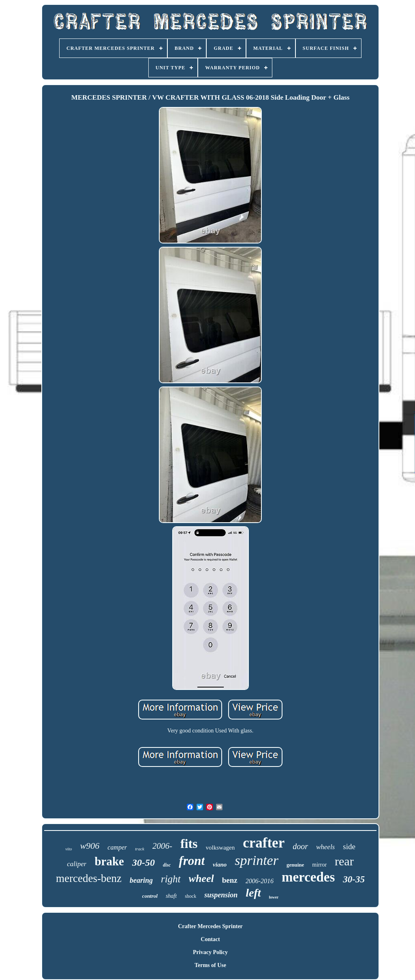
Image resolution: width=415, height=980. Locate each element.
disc (167, 865)
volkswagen (220, 848)
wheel (201, 879)
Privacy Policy (210, 952)
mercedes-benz (89, 878)
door (300, 846)
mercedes (308, 877)
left (253, 893)
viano (220, 865)
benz (230, 880)
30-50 (143, 863)
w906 (90, 846)
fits (189, 843)
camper (117, 847)
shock (190, 896)
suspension (221, 895)
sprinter (257, 860)
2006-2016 (260, 881)
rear (344, 861)
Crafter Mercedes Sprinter (210, 926)
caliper (77, 864)
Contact (210, 939)
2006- (162, 846)
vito (69, 849)
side (349, 847)
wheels (325, 847)
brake (109, 861)
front (192, 861)
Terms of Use (210, 965)
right (171, 879)
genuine (295, 865)
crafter (264, 843)
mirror (319, 865)
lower (274, 897)
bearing (141, 880)
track (140, 849)
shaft (171, 896)
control (150, 896)
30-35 (354, 879)
